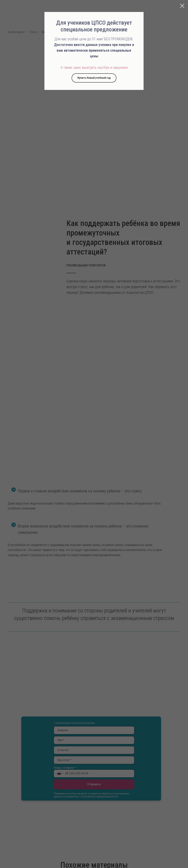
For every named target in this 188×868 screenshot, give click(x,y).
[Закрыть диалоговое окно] (182, 6)
